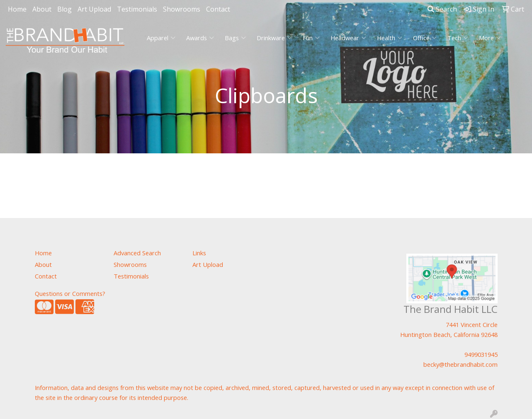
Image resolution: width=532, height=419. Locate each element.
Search (442, 9)
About (42, 9)
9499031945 (481, 354)
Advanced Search (137, 253)
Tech (458, 38)
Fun (311, 38)
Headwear (348, 38)
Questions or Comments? (70, 293)
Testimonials (137, 9)
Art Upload (94, 9)
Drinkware (274, 38)
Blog (64, 9)
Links (199, 253)
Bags (235, 38)
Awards (200, 38)
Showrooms (182, 9)
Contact (218, 9)
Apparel (161, 38)
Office (425, 38)
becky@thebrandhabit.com (460, 364)
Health (390, 38)
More (490, 38)
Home (17, 9)
